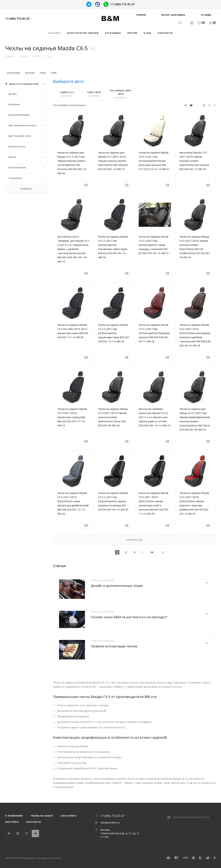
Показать (26, 189)
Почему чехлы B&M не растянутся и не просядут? (129, 617)
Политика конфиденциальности (191, 817)
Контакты (34, 822)
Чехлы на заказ (42, 816)
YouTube (27, 833)
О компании (14, 816)
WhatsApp (35, 833)
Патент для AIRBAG (173, 15)
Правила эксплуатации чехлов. (114, 646)
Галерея (141, 15)
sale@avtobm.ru (110, 822)
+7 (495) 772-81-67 (122, 4)
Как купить (69, 816)
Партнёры (12, 822)
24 (152, 552)
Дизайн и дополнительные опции (117, 586)
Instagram (18, 833)
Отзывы (206, 15)
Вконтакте (9, 833)
